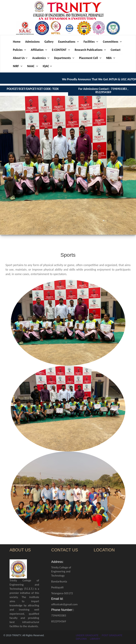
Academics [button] (41, 58)
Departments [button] (64, 58)
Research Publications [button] (90, 50)
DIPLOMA (81, 639)
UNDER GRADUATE (87, 635)
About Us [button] (20, 58)
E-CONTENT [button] (61, 50)
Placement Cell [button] (90, 58)
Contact (116, 50)
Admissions (32, 42)
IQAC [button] (47, 66)
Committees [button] (112, 42)
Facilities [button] (91, 42)
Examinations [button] (69, 42)
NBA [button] (111, 58)
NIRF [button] (18, 66)
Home (17, 42)
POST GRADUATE (112, 635)
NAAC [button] (33, 66)
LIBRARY (95, 639)
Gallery (49, 42)
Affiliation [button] (39, 50)
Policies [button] (20, 50)
